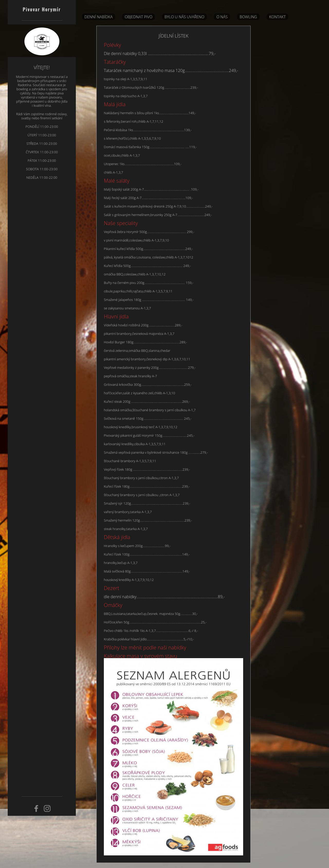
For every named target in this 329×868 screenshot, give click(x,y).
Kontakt (277, 17)
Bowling (248, 17)
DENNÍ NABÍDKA (99, 17)
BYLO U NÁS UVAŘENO (184, 17)
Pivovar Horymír (42, 9)
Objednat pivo (139, 17)
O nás (222, 17)
